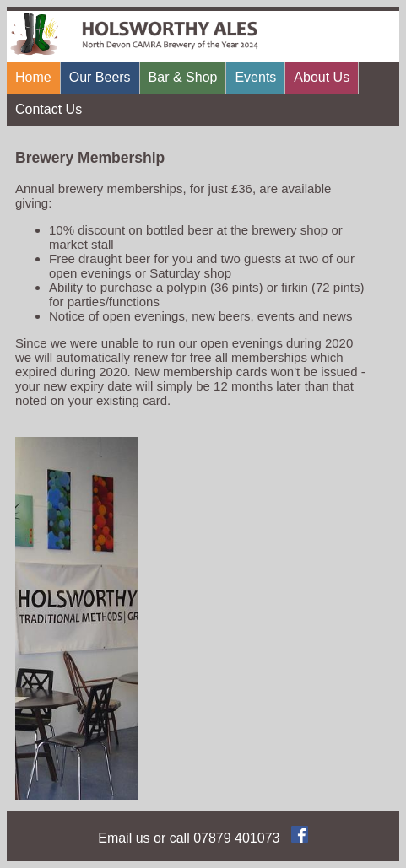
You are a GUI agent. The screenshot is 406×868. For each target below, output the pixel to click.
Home (33, 77)
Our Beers (100, 77)
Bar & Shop (183, 77)
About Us (322, 77)
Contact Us (49, 109)
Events (255, 77)
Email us (124, 838)
